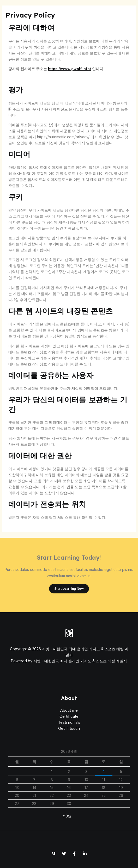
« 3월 (67, 816)
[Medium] (53, 854)
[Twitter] (64, 854)
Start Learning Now (69, 589)
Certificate (69, 716)
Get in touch (69, 728)
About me (69, 710)
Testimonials (69, 722)
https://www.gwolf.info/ (70, 69)
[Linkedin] (85, 854)
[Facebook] (74, 854)
